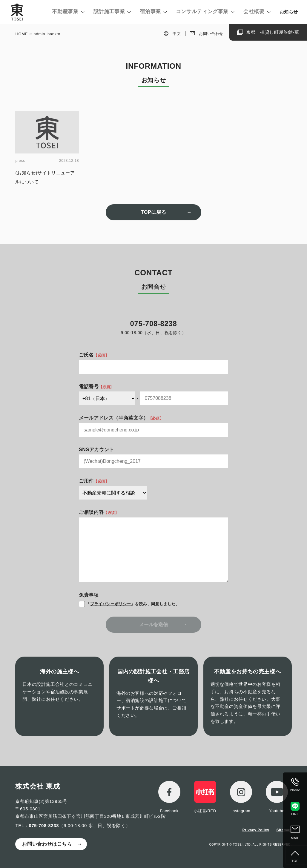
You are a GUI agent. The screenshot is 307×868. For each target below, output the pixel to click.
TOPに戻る (153, 212)
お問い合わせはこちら (47, 844)
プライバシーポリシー (110, 604)
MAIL (295, 838)
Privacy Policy (256, 830)
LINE (295, 814)
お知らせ (289, 12)
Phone (295, 790)
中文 (177, 34)
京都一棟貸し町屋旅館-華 (273, 32)
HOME (22, 34)
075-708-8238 (44, 825)
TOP (295, 861)
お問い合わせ (211, 34)
